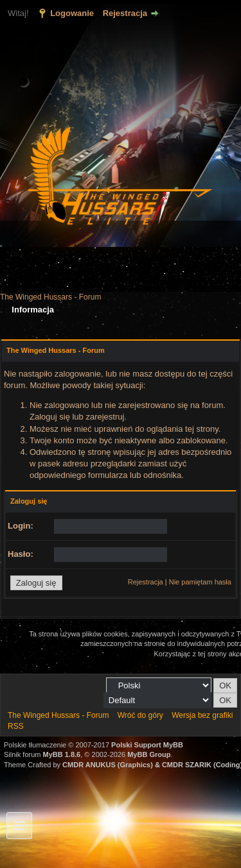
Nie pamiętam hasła (200, 582)
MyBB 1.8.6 (62, 754)
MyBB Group (149, 754)
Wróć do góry (140, 715)
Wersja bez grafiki (202, 715)
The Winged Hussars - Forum (50, 297)
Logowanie (72, 13)
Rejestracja (125, 13)
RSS (16, 726)
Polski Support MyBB (147, 745)
